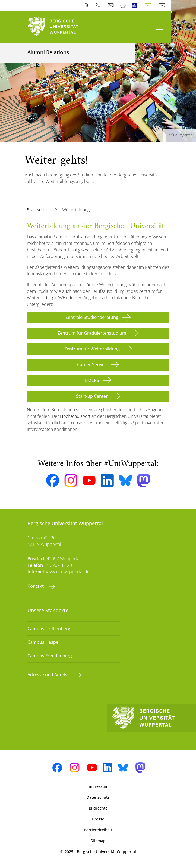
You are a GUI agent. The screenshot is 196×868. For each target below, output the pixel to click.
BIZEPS (92, 380)
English (163, 5)
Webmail (111, 5)
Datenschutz (98, 797)
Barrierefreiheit (98, 830)
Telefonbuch (99, 5)
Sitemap (98, 841)
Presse (98, 819)
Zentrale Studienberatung (92, 317)
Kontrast (87, 5)
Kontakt (36, 586)
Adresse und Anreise (49, 675)
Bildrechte (98, 808)
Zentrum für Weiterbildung (92, 349)
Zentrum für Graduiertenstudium (92, 333)
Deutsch (149, 5)
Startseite (37, 210)
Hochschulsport (75, 416)
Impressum (98, 786)
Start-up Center (92, 396)
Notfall (123, 5)
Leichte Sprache (136, 5)
